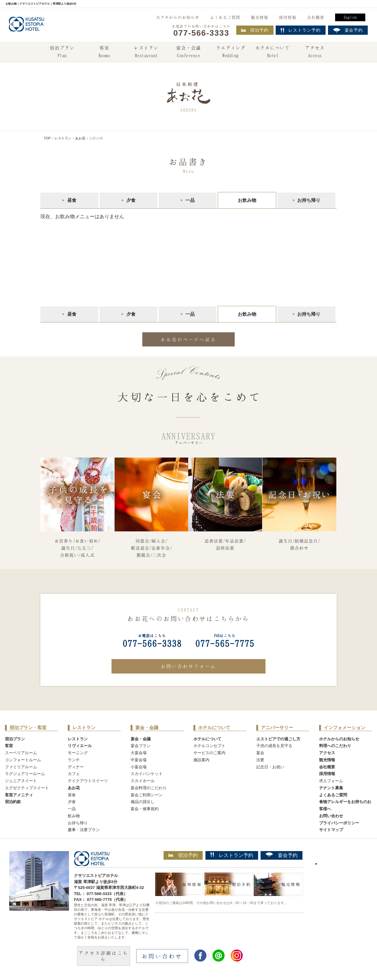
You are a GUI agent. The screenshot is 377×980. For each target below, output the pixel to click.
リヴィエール (80, 746)
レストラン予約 (232, 855)
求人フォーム (331, 781)
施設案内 (201, 760)
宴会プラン (141, 746)
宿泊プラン (62, 52)
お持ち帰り (309, 200)
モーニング (78, 753)
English (350, 17)
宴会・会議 (188, 52)
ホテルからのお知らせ (178, 17)
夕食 (131, 200)
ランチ (74, 760)
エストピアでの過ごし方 (278, 739)
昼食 (72, 200)
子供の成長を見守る (274, 746)
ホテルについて (273, 52)
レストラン (146, 52)
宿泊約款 (13, 802)
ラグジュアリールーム (25, 774)
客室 (104, 52)
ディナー (76, 767)
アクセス (315, 52)
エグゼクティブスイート (27, 788)
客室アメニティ (19, 795)
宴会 (260, 753)
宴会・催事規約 (145, 809)
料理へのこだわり (335, 746)
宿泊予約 (255, 30)
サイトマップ (331, 830)
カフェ (74, 774)
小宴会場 (139, 767)
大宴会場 (139, 753)
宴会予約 (282, 855)
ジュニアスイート (21, 781)
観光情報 (260, 17)
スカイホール (143, 781)
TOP (47, 138)
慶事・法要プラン (84, 830)
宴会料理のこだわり (149, 788)
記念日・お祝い (270, 767)
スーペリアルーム (21, 753)
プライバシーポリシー (339, 823)
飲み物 (74, 816)
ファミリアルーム (21, 767)
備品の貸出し (143, 802)
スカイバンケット (147, 774)
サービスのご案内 (209, 753)
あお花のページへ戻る (188, 339)
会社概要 (316, 17)
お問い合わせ (331, 816)
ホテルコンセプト (209, 746)
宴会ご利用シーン (147, 795)
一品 (190, 200)
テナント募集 (331, 788)
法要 (260, 760)
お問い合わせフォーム (188, 666)
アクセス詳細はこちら (103, 956)
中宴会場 (139, 760)
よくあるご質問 (225, 17)
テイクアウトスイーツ (88, 781)
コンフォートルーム (23, 760)
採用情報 (288, 17)
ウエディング (231, 52)
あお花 (80, 138)
